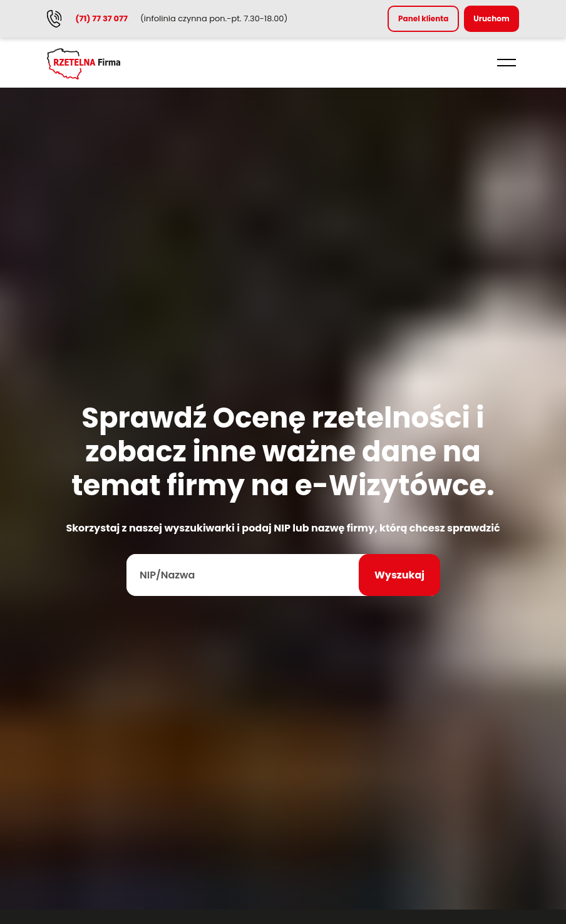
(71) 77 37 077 (101, 18)
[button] (507, 63)
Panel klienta (423, 18)
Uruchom (491, 18)
